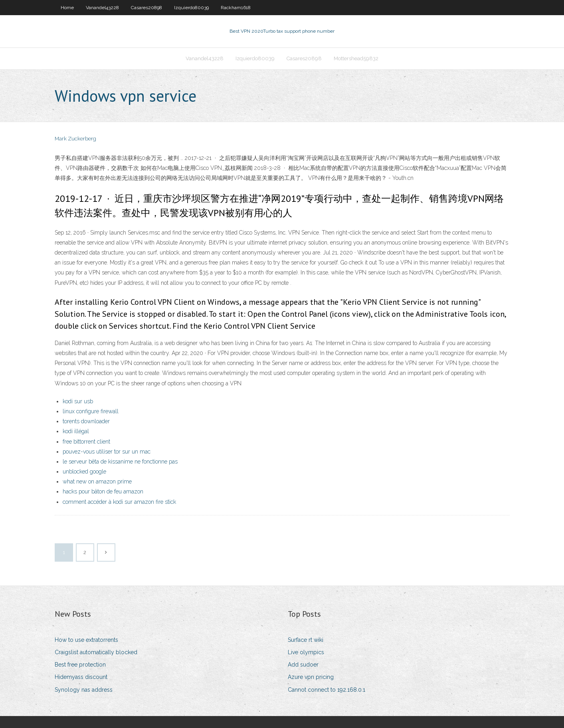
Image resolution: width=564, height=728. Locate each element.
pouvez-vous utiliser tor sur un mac (107, 452)
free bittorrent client (86, 442)
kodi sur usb (78, 401)
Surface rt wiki (306, 640)
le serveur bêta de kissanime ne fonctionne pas (120, 462)
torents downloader (86, 421)
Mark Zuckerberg (75, 139)
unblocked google (84, 472)
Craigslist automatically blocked (96, 652)
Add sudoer (303, 665)
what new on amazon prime (97, 481)
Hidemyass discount (81, 677)
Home (67, 8)
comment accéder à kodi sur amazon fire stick (119, 502)
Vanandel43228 (102, 8)
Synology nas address (84, 690)
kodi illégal (76, 431)
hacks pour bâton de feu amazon (103, 491)
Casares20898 (146, 8)
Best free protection (80, 665)
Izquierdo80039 (191, 8)
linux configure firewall (91, 411)
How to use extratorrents (86, 640)
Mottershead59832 (356, 58)
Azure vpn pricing (311, 677)
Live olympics (306, 652)
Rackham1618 (236, 8)
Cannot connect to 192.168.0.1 (327, 690)
